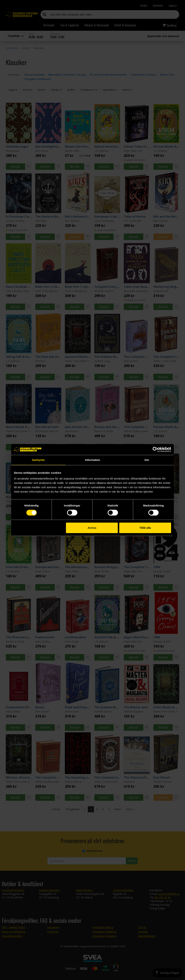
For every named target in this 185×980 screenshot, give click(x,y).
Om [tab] (147, 460)
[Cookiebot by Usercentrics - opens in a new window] (155, 449)
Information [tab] (92, 460)
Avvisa (92, 528)
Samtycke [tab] (38, 460)
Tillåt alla (145, 528)
